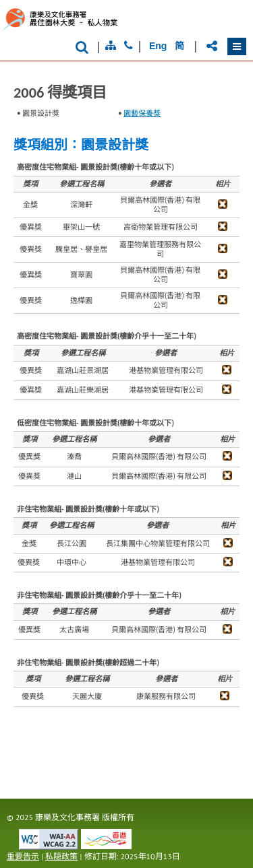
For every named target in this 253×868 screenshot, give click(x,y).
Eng (158, 46)
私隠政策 (61, 856)
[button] (237, 46)
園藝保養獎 (142, 113)
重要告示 (23, 856)
